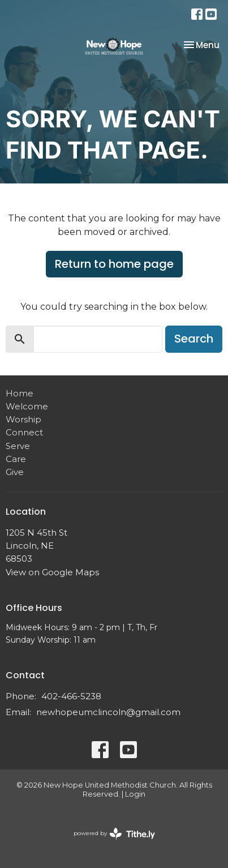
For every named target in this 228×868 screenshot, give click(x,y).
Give (15, 472)
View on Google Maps (52, 572)
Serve (18, 446)
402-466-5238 (71, 696)
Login (135, 794)
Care (16, 459)
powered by (114, 834)
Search (194, 339)
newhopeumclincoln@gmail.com (108, 712)
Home (20, 393)
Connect (24, 432)
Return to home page (114, 264)
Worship (23, 419)
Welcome (27, 406)
